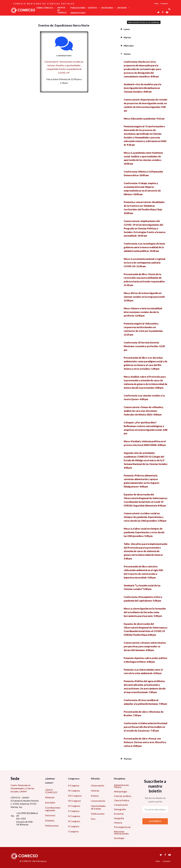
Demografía (120, 809)
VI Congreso (74, 806)
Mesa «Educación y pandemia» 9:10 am (144, 119)
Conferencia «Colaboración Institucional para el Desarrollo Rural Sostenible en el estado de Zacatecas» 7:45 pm (146, 727)
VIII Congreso (75, 796)
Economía (119, 814)
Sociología (119, 838)
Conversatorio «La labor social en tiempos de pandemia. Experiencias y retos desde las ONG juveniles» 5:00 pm (145, 517)
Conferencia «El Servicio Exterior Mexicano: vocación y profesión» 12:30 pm (144, 346)
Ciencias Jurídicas (123, 796)
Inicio (156, 3)
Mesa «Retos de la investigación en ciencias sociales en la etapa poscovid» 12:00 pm (144, 297)
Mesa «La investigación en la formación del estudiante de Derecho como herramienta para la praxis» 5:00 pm (145, 612)
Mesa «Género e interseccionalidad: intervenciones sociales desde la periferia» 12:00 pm (143, 312)
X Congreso (74, 785)
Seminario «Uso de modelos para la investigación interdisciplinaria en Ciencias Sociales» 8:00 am (142, 88)
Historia (118, 823)
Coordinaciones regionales (53, 809)
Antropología (120, 791)
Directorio (50, 815)
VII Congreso (74, 801)
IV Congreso (74, 816)
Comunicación (121, 805)
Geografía (119, 818)
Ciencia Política (122, 800)
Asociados (50, 802)
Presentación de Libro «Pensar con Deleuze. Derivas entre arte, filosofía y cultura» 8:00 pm (145, 742)
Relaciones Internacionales (121, 832)
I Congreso (73, 831)
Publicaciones (52, 826)
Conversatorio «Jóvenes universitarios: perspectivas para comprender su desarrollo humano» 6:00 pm (145, 646)
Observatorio (98, 785)
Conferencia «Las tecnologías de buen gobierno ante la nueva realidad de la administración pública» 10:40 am (144, 247)
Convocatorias (98, 801)
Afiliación (50, 797)
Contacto (164, 3)
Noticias (95, 791)
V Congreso (74, 811)
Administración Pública (121, 786)
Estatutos (50, 820)
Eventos (95, 796)
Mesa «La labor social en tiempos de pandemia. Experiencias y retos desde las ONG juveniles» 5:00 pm (144, 532)
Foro (93, 819)
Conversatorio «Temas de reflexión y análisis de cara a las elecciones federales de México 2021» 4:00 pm (144, 411)
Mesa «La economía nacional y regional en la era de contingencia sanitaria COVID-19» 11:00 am (145, 263)
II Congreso (74, 826)
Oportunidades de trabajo (98, 807)
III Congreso (74, 821)
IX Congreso (74, 791)
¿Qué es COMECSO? (51, 791)
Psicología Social (122, 827)
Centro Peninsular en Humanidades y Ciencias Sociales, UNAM (22, 788)
